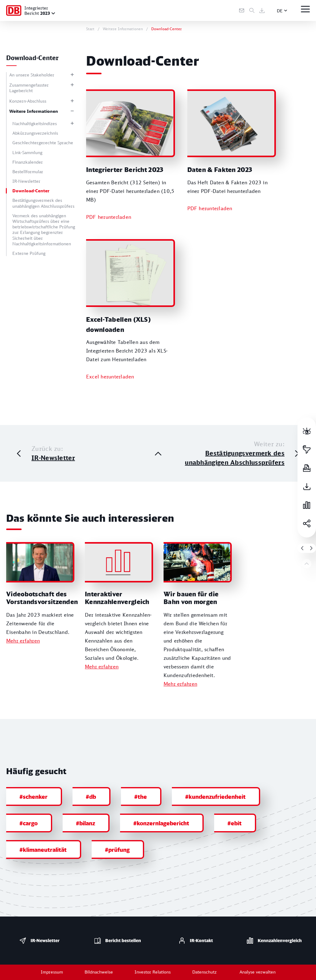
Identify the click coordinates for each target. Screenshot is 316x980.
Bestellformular (28, 171)
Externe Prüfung (29, 253)
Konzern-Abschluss (28, 101)
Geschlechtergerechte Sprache (43, 143)
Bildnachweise (99, 972)
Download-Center (31, 191)
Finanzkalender (28, 162)
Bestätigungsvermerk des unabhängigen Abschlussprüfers (43, 203)
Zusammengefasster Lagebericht (29, 88)
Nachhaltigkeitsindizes (35, 123)
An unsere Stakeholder (32, 75)
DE (280, 11)
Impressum (52, 972)
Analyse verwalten (258, 972)
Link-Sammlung (27, 152)
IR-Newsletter (26, 181)
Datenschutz (204, 972)
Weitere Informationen (34, 111)
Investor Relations (153, 972)
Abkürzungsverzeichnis (35, 133)
